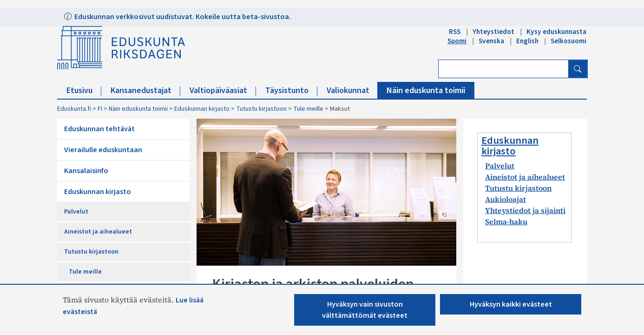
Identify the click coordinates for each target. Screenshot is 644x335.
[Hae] (578, 69)
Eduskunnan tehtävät (99, 129)
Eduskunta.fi (74, 109)
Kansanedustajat (145, 90)
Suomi (457, 41)
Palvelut (76, 212)
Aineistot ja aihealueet (98, 232)
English (527, 41)
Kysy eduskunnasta (556, 32)
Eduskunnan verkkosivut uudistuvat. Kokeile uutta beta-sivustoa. (182, 17)
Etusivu (84, 90)
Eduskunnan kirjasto (202, 109)
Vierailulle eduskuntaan (103, 150)
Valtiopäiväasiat (223, 90)
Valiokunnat (352, 90)
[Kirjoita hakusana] (503, 69)
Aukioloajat (506, 199)
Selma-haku (506, 221)
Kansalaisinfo (86, 171)
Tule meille (308, 109)
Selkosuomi (568, 41)
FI (100, 109)
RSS (455, 32)
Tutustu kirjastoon (261, 109)
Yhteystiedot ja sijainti (525, 210)
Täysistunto (291, 90)
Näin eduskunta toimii (426, 90)
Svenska (491, 41)
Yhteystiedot (493, 32)
